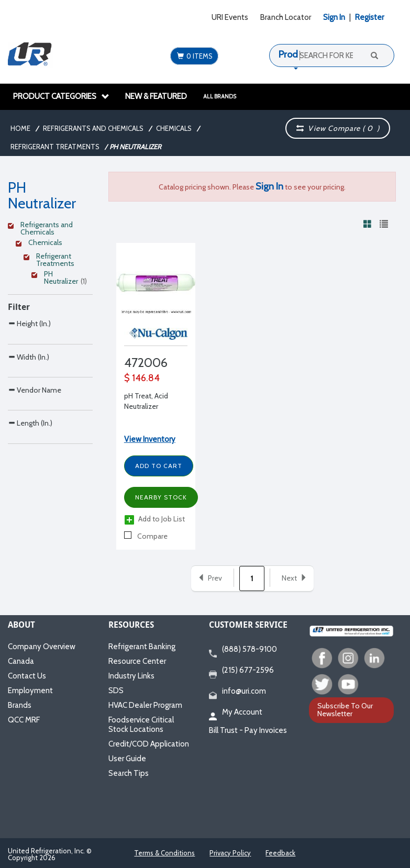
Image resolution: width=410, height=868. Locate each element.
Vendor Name (35, 434)
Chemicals (174, 128)
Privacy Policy (230, 853)
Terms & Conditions (164, 853)
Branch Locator (286, 17)
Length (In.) (30, 489)
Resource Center (137, 661)
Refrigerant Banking (142, 647)
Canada (21, 661)
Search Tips (129, 773)
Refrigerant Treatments (55, 147)
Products (297, 54)
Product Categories (61, 96)
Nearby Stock (161, 497)
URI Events (230, 17)
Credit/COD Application (149, 744)
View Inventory (150, 439)
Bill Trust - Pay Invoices (248, 730)
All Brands (220, 96)
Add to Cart (159, 466)
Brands (20, 705)
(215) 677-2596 (241, 671)
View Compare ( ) (338, 128)
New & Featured (156, 96)
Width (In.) (29, 379)
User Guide (127, 759)
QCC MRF (24, 720)
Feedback (280, 853)
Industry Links (131, 676)
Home (20, 128)
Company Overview (42, 647)
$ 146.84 (142, 378)
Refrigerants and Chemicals (93, 128)
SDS (116, 691)
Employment (30, 691)
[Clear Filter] (49, 226)
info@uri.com (237, 692)
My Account (236, 713)
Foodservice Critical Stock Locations (141, 725)
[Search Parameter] (50, 347)
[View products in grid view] (368, 224)
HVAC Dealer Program (145, 705)
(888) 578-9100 (243, 650)
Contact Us (27, 676)
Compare (146, 536)
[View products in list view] (384, 224)
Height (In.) (29, 323)
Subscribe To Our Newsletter (345, 710)
